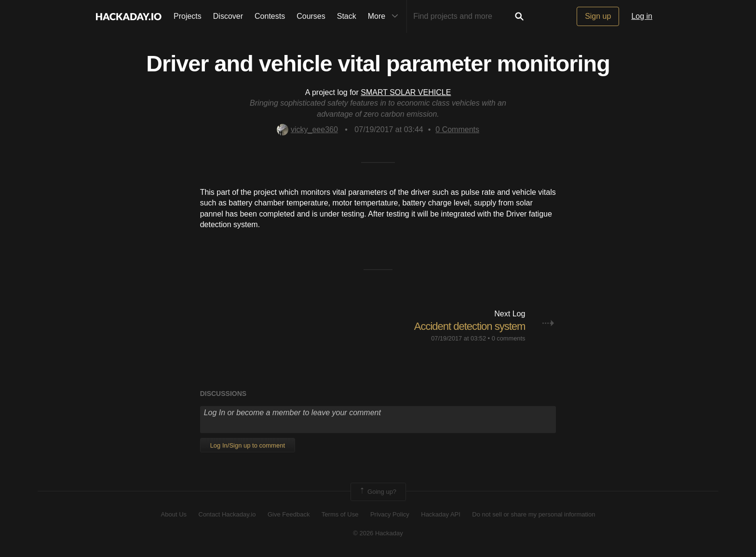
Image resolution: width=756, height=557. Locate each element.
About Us (174, 514)
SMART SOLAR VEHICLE (406, 92)
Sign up (598, 16)
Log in (642, 16)
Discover (228, 16)
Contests (270, 16)
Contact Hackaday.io (227, 514)
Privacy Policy (390, 514)
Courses (311, 16)
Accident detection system (470, 326)
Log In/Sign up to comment (248, 445)
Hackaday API (441, 514)
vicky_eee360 (307, 129)
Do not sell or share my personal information (533, 514)
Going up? (378, 492)
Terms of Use (340, 514)
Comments (457, 129)
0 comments (509, 338)
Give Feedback (289, 514)
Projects (188, 16)
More (385, 16)
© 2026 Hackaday (378, 533)
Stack (347, 16)
